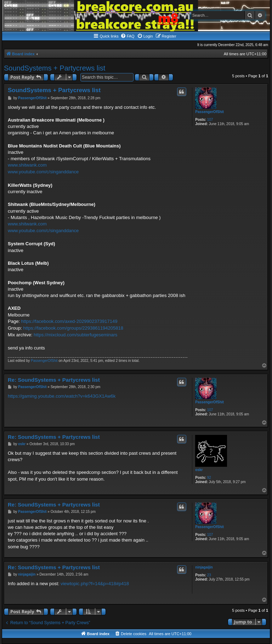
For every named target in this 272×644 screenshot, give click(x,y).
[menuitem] (127, 36)
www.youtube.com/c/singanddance (43, 172)
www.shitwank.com (27, 165)
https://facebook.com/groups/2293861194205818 (73, 328)
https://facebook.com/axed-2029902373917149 (69, 321)
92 (209, 478)
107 (210, 120)
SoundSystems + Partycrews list (55, 68)
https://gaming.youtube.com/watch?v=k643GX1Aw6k (62, 396)
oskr (199, 470)
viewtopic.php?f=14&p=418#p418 (95, 584)
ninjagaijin (204, 567)
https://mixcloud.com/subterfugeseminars (75, 335)
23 (209, 575)
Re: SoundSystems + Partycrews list (54, 380)
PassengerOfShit (209, 112)
